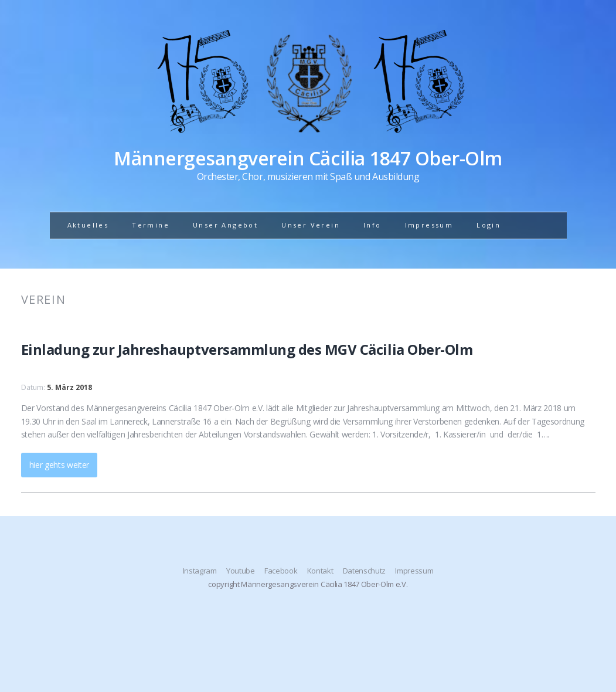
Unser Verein (311, 225)
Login (489, 225)
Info (372, 225)
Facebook (281, 571)
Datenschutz (364, 571)
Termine (151, 225)
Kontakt (320, 571)
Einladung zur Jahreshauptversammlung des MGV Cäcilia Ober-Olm (247, 349)
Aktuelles (88, 225)
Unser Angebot (225, 225)
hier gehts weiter (59, 465)
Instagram (200, 571)
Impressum (429, 225)
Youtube (241, 571)
